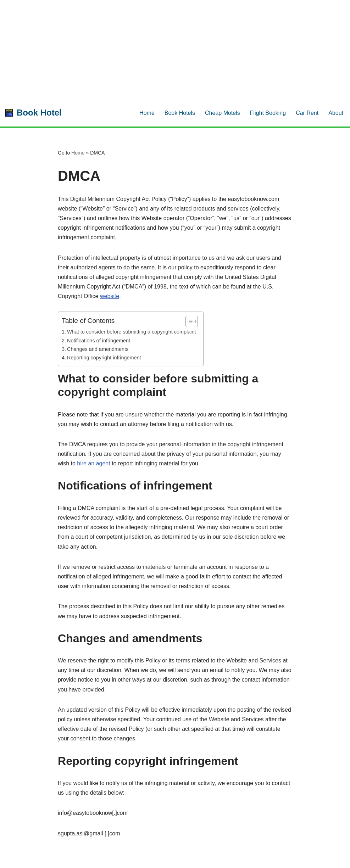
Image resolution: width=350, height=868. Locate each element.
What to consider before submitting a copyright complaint (132, 332)
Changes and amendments (98, 349)
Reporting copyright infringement (104, 358)
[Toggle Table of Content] (188, 321)
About (336, 113)
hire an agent (93, 463)
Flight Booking (268, 113)
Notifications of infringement (99, 341)
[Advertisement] (172, 50)
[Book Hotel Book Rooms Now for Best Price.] (34, 113)
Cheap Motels (223, 113)
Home (147, 113)
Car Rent (307, 113)
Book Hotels (180, 113)
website (110, 296)
